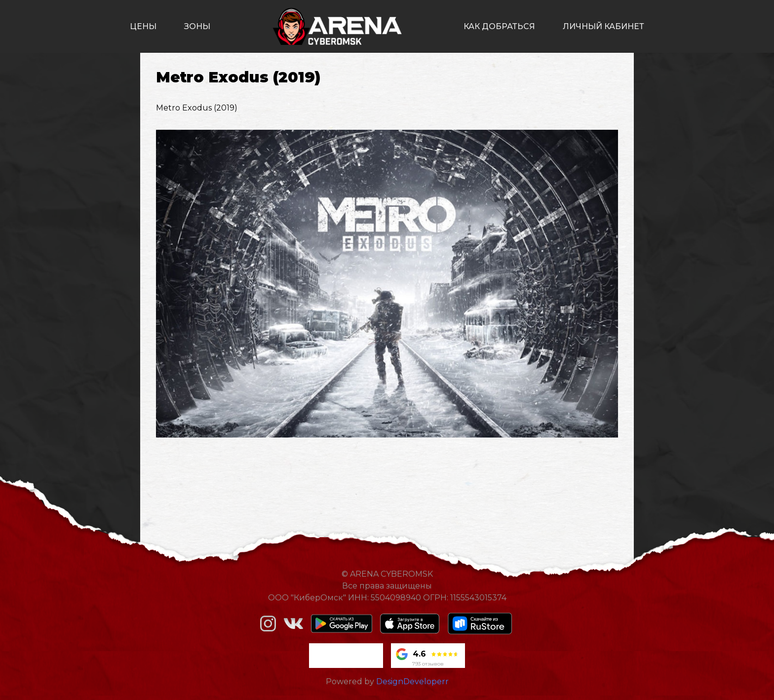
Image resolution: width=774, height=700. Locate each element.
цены (143, 26)
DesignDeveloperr (412, 682)
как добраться (499, 26)
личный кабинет (603, 26)
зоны (197, 26)
